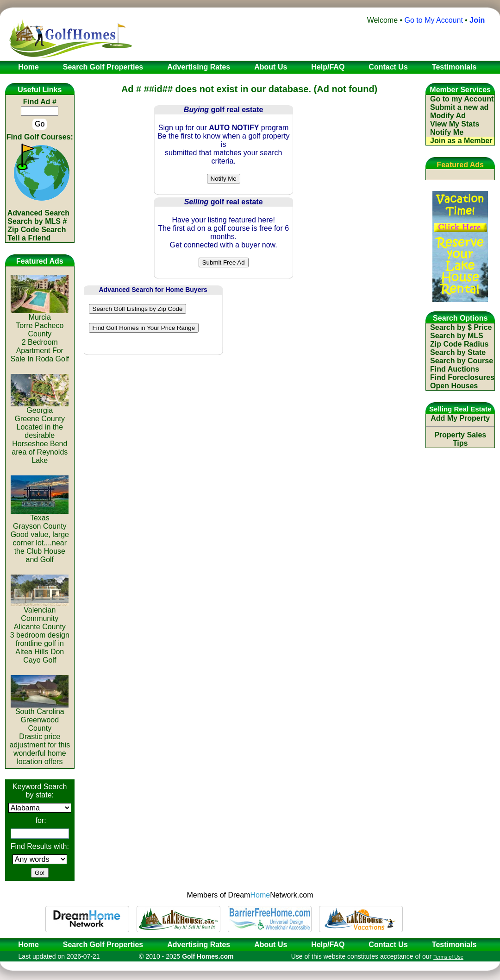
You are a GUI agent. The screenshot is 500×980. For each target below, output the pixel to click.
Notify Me (447, 132)
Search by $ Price (461, 327)
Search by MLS (457, 336)
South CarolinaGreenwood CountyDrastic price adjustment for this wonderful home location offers (40, 733)
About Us (271, 945)
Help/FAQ (328, 945)
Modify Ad (448, 116)
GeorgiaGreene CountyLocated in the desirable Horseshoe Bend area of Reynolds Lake (40, 432)
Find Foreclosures (462, 377)
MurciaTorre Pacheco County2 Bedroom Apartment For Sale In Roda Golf (40, 335)
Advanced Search (38, 213)
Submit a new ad (459, 107)
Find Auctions (455, 369)
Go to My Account (434, 20)
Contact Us (388, 945)
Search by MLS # (37, 221)
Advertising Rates (199, 945)
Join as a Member (461, 141)
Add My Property (460, 418)
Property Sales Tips (460, 439)
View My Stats (455, 124)
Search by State (458, 352)
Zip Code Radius (459, 344)
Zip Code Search (37, 230)
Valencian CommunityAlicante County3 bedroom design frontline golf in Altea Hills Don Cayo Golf (40, 632)
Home (25, 945)
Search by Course (462, 361)
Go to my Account (462, 99)
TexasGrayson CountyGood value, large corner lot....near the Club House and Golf (40, 535)
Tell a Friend (29, 238)
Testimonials (454, 945)
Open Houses (454, 386)
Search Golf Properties (103, 945)
